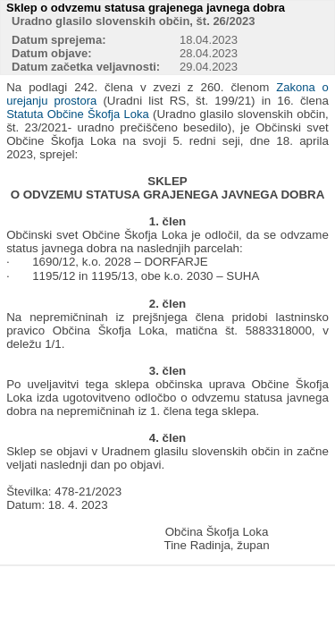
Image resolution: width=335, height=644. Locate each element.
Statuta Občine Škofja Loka (78, 114)
